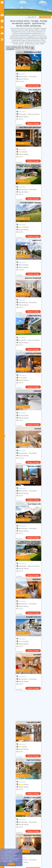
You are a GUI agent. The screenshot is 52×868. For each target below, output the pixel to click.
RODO (10, 861)
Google (9, 851)
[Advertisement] (29, 706)
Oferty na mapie (45, 17)
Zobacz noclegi (33, 86)
